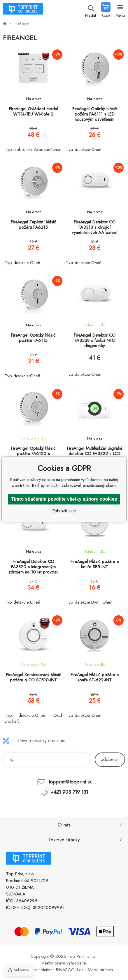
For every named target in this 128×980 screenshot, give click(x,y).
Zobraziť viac (64, 511)
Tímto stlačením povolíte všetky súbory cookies (64, 499)
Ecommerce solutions (35, 970)
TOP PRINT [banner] (23, 10)
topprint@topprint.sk (70, 782)
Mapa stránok (100, 970)
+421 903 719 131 (69, 792)
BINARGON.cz (70, 970)
